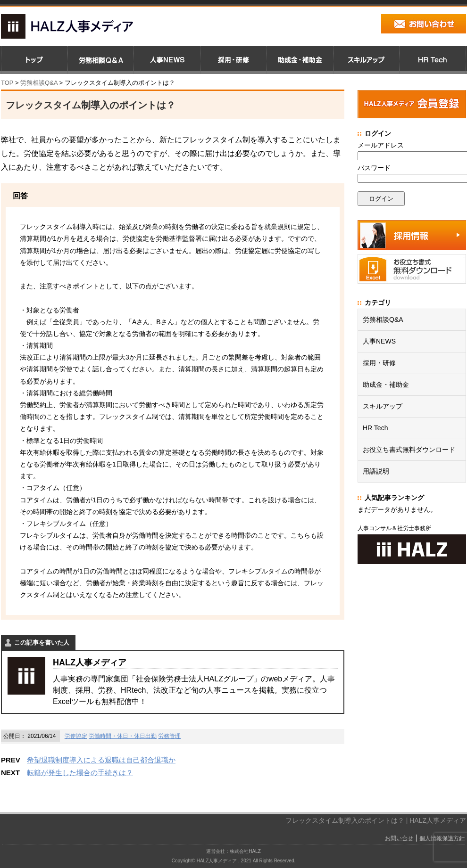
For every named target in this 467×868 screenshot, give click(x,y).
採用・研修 (379, 363)
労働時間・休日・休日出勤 (123, 736)
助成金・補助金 (386, 385)
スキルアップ (383, 406)
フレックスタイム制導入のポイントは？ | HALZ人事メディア (376, 820)
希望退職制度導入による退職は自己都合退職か (101, 760)
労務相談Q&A (39, 83)
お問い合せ (399, 838)
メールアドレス (381, 145)
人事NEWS (379, 341)
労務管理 (169, 736)
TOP (7, 83)
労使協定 (76, 736)
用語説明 (376, 471)
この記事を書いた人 (42, 643)
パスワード (374, 168)
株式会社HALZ (245, 851)
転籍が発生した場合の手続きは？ (80, 773)
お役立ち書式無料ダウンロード (409, 450)
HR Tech (375, 428)
